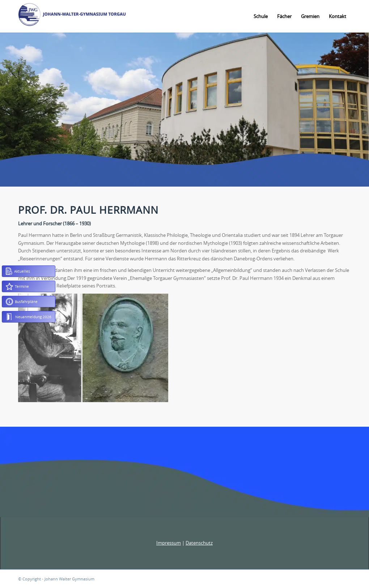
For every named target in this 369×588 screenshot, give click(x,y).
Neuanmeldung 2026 (29, 317)
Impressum (169, 543)
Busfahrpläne (22, 302)
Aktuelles (18, 271)
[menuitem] (261, 16)
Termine (17, 286)
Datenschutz (199, 543)
